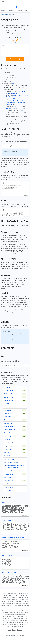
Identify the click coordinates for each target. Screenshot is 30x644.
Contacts (20, 630)
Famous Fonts (8, 400)
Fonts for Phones (9, 459)
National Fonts (9, 487)
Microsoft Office (21, 103)
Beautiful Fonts (9, 387)
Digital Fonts (8, 449)
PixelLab (21, 110)
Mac (25, 91)
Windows (21, 91)
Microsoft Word (11, 103)
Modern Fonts (8, 433)
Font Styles (7, 477)
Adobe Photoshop (18, 95)
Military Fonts (8, 394)
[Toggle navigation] (3, 2)
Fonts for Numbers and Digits (13, 462)
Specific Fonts (8, 471)
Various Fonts (8, 423)
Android (12, 93)
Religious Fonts (9, 481)
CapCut (20, 108)
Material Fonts (9, 474)
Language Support (22, 11)
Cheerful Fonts (9, 391)
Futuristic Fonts (9, 443)
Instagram (17, 107)
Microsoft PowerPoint (19, 101)
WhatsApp (9, 108)
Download (15, 59)
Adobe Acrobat (17, 99)
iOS (17, 93)
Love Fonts (7, 484)
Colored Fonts (8, 490)
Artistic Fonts (8, 446)
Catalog (8, 7)
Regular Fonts (8, 410)
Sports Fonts (8, 436)
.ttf (13, 84)
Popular (3, 11)
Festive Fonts (8, 420)
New (15, 7)
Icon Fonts (7, 453)
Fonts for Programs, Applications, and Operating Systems (14, 467)
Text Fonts (7, 456)
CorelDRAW (9, 105)
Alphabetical (11, 11)
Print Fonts (8, 417)
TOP (21, 7)
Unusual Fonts (9, 407)
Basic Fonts (8, 413)
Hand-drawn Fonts (10, 426)
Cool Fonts (7, 404)
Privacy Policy (12, 630)
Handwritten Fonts (10, 430)
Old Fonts (7, 440)
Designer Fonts (9, 397)
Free (2, 7)
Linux (8, 93)
